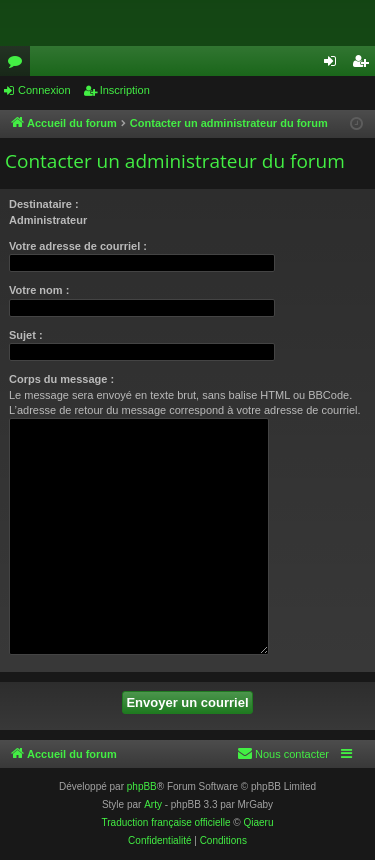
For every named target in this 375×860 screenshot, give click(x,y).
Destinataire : (44, 204)
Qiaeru (258, 822)
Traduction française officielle (166, 822)
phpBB (142, 786)
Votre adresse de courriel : (78, 246)
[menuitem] (283, 754)
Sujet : (26, 335)
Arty (153, 804)
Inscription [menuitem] (364, 65)
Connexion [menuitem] (334, 65)
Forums (19, 65)
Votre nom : (39, 290)
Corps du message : (61, 379)
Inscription (125, 90)
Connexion (44, 90)
